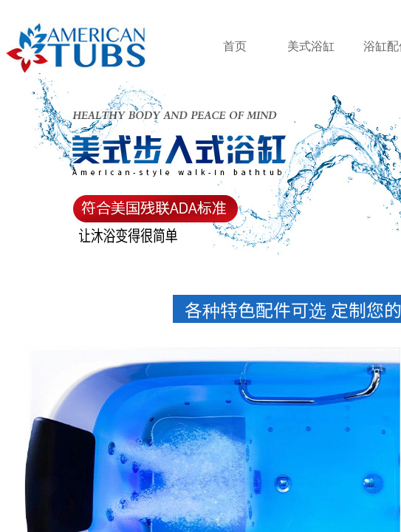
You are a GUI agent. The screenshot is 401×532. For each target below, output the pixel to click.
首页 (235, 46)
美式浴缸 (311, 46)
